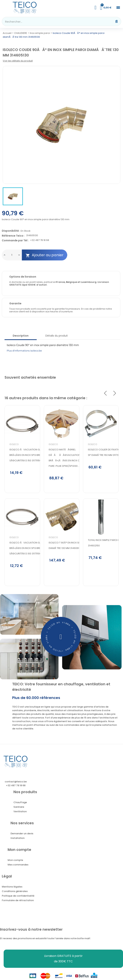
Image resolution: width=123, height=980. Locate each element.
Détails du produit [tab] (57, 336)
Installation (18, 839)
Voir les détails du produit (18, 61)
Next (115, 393)
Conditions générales (15, 892)
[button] (118, 8)
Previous (105, 393)
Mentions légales (12, 888)
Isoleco (14, 444)
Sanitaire (19, 808)
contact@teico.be (16, 783)
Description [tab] (21, 336)
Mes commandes (18, 866)
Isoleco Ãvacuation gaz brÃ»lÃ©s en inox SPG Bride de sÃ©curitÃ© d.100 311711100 (28, 549)
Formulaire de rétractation (18, 902)
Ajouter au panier (45, 255)
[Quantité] (12, 255)
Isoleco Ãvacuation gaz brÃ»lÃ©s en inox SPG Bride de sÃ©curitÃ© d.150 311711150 (28, 455)
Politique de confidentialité (18, 897)
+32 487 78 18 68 (40, 240)
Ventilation (20, 813)
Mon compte (15, 861)
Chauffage (20, 804)
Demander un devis (22, 835)
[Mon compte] (96, 8)
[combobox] (55, 21)
